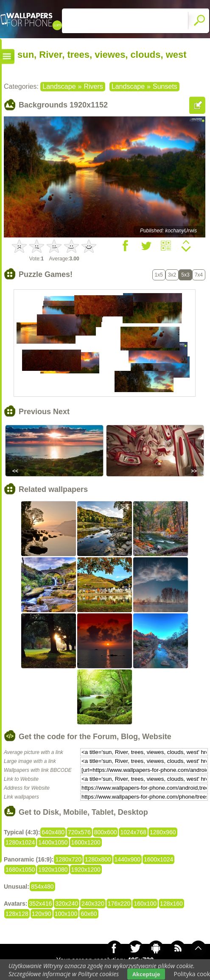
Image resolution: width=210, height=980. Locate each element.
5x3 (185, 275)
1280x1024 (20, 842)
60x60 (89, 914)
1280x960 (163, 832)
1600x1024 (158, 859)
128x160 (171, 904)
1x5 (159, 275)
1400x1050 (53, 842)
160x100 (145, 904)
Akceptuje (146, 974)
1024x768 (133, 832)
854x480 (42, 887)
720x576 (79, 832)
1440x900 (128, 859)
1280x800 (98, 859)
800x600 (106, 832)
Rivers (93, 86)
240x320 (93, 904)
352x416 (41, 904)
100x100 (66, 914)
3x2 (172, 275)
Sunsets (165, 86)
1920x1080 (53, 870)
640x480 (53, 832)
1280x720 (68, 859)
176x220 (119, 904)
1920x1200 (86, 870)
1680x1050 (20, 870)
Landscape (59, 86)
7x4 (199, 275)
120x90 (42, 914)
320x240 (67, 904)
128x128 (17, 914)
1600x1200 (86, 842)
